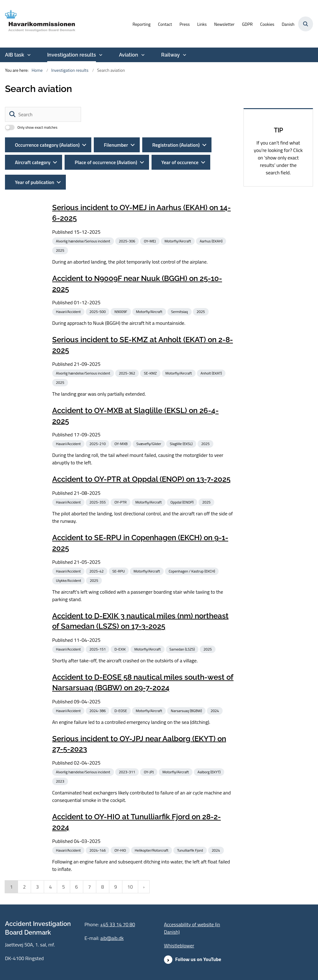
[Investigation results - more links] (100, 55)
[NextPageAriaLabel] (144, 887)
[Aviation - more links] (142, 55)
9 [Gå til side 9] (116, 887)
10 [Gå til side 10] (130, 887)
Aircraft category (33, 162)
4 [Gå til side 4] (50, 887)
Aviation (129, 55)
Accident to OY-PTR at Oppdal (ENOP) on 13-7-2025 (141, 479)
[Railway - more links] (184, 55)
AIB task (15, 55)
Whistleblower (179, 945)
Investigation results (72, 55)
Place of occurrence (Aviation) (106, 162)
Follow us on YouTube (198, 959)
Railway (170, 55)
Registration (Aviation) (176, 145)
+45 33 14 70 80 (118, 924)
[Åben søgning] (306, 24)
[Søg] (12, 114)
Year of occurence (180, 162)
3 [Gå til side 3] (37, 887)
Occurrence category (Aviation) (47, 145)
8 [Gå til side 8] (103, 887)
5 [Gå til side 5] (64, 887)
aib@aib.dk (112, 938)
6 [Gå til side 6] (77, 887)
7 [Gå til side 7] (90, 887)
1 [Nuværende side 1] (11, 887)
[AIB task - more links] (28, 55)
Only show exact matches (37, 127)
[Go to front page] (38, 24)
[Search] (43, 114)
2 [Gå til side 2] (24, 887)
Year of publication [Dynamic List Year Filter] (34, 182)
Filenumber (116, 145)
